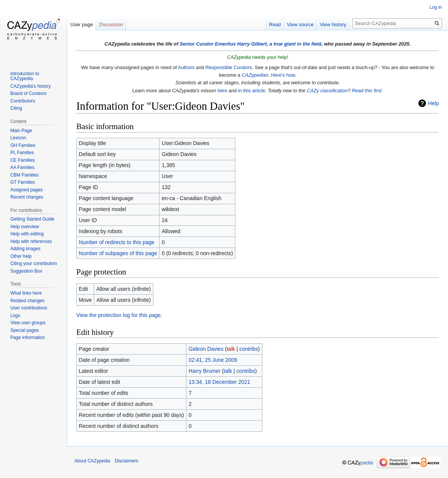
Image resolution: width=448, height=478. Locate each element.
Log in (436, 7)
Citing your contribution (34, 263)
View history (333, 24)
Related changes (27, 301)
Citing (16, 108)
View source (301, 24)
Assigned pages (26, 190)
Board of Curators (28, 93)
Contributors (23, 101)
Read (275, 24)
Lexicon (18, 138)
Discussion (111, 24)
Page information (28, 338)
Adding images (25, 249)
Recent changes (27, 197)
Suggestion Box (26, 271)
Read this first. (368, 91)
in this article (252, 91)
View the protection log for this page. (119, 315)
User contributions (29, 308)
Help (433, 103)
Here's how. (284, 75)
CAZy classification (327, 91)
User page (82, 24)
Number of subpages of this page (118, 253)
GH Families (23, 145)
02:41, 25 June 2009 (213, 360)
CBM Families (24, 175)
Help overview (24, 227)
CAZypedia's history (30, 86)
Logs (15, 316)
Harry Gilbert (252, 44)
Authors (186, 67)
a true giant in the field (296, 44)
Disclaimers (126, 461)
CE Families (23, 160)
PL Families (22, 153)
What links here (26, 293)
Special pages (24, 330)
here (222, 91)
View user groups (28, 323)
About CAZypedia (92, 461)
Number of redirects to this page (117, 242)
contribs (248, 349)
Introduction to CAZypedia (25, 76)
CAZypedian (255, 75)
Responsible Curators (229, 67)
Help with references (31, 241)
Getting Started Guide (32, 219)
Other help (21, 256)
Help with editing (27, 234)
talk (231, 349)
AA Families (22, 167)
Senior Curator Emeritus (208, 44)
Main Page (21, 131)
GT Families (22, 182)
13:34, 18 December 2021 (219, 382)
